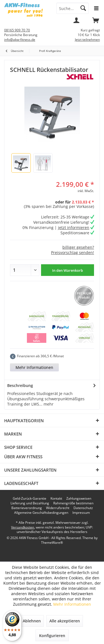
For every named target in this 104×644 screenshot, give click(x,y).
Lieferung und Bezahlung (30, 503)
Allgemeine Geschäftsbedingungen (41, 513)
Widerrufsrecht (58, 508)
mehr (48, 404)
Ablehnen (32, 621)
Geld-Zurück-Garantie (30, 499)
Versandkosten (23, 527)
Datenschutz (83, 508)
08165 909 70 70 (17, 30)
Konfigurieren (52, 636)
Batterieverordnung (27, 508)
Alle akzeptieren (65, 621)
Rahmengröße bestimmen (73, 503)
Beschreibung (20, 385)
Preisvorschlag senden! (73, 252)
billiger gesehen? (78, 247)
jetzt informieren (74, 227)
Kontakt (56, 499)
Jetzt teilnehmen (87, 40)
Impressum (81, 513)
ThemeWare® (52, 543)
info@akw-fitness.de (20, 40)
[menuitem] (96, 22)
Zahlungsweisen (79, 499)
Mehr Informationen (34, 367)
